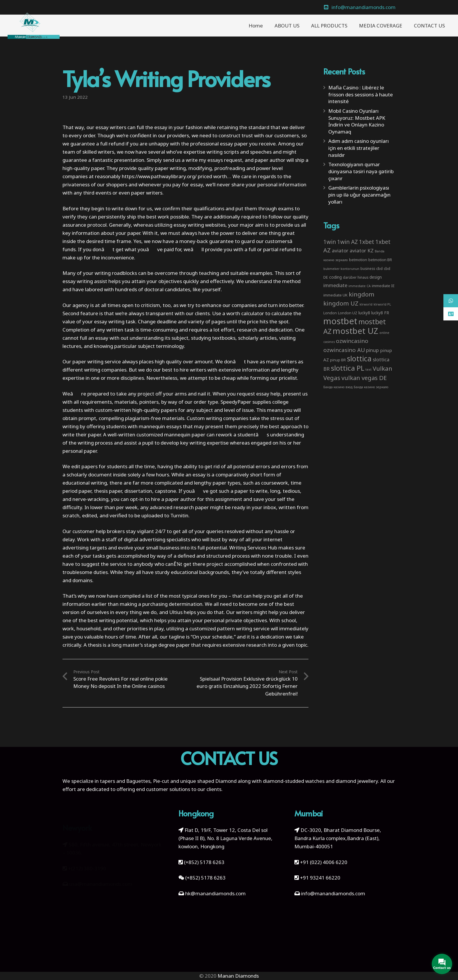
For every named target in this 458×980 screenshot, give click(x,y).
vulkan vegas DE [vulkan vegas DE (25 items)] (364, 378)
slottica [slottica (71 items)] (359, 358)
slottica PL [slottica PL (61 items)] (348, 368)
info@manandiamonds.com (333, 893)
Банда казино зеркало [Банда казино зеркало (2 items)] (371, 387)
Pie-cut (161, 781)
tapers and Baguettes (125, 781)
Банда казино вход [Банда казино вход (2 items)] (338, 387)
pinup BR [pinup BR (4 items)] (338, 360)
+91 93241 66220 (320, 878)
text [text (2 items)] (368, 370)
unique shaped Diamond (208, 781)
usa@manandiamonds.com (101, 879)
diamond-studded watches (294, 781)
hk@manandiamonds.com (215, 893)
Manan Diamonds (238, 976)
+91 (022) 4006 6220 (324, 862)
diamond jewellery (357, 781)
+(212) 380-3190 (87, 863)
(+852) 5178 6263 (204, 862)
